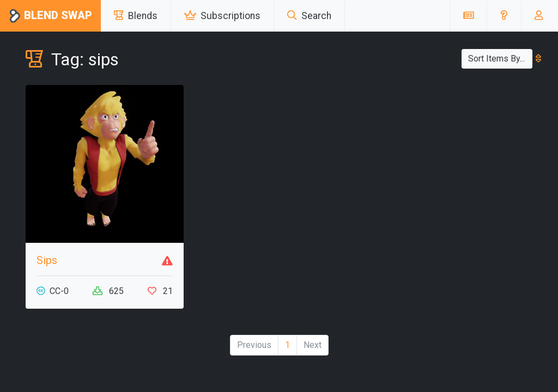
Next (313, 345)
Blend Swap (50, 16)
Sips (47, 260)
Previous (254, 345)
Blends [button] (136, 16)
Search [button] (309, 16)
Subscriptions (222, 16)
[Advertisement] (453, 153)
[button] (504, 16)
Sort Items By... (500, 59)
